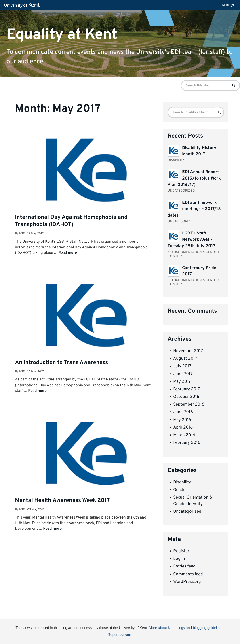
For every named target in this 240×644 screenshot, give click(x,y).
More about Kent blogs (167, 628)
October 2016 (186, 397)
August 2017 (185, 359)
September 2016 (189, 404)
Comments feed (188, 574)
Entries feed (184, 566)
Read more (68, 253)
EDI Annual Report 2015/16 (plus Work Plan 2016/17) (194, 178)
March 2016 (184, 435)
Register (181, 551)
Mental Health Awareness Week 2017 (62, 501)
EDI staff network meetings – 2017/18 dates (194, 209)
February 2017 (187, 389)
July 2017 (182, 366)
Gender (180, 490)
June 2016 (183, 412)
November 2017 (188, 351)
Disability (182, 482)
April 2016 (183, 427)
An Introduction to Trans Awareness (61, 363)
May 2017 (182, 382)
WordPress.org (187, 582)
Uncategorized (187, 512)
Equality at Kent (62, 35)
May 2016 (182, 420)
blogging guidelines (208, 628)
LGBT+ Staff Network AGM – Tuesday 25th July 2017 (191, 240)
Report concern (120, 635)
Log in (179, 559)
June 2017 (183, 374)
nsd (22, 234)
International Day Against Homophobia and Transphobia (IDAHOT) (71, 221)
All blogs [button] (228, 5)
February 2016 (187, 443)
